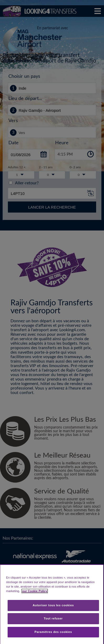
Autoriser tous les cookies (53, 605)
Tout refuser (53, 618)
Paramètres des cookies (53, 632)
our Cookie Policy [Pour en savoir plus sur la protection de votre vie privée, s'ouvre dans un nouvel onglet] (35, 591)
